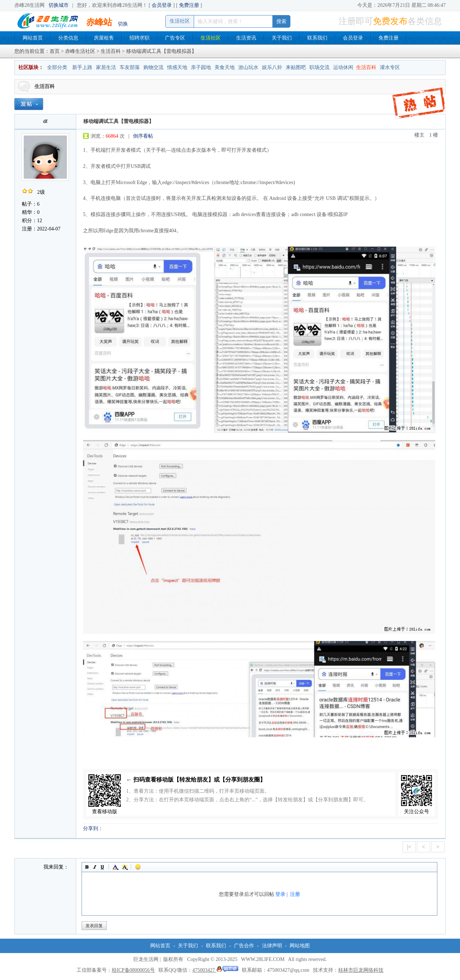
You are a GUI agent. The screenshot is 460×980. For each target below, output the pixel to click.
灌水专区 (390, 67)
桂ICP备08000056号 (133, 970)
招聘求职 (139, 38)
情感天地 (177, 67)
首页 (55, 51)
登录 (280, 894)
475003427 (215, 970)
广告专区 (175, 38)
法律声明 (272, 946)
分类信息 (68, 38)
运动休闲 (343, 67)
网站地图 (300, 946)
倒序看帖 (143, 136)
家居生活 (106, 67)
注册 (295, 894)
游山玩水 (248, 67)
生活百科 (111, 51)
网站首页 (33, 38)
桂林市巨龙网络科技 (361, 970)
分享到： (93, 828)
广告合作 (244, 946)
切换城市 (59, 5)
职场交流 (319, 67)
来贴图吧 (296, 67)
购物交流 (153, 67)
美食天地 (225, 67)
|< (409, 847)
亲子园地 (201, 67)
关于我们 (282, 38)
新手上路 (82, 67)
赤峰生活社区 (80, 51)
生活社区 (211, 38)
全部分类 (57, 67)
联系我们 (317, 38)
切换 (123, 24)
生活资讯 (246, 38)
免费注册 (189, 5)
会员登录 (162, 5)
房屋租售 (104, 38)
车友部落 (130, 67)
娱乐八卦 (272, 67)
